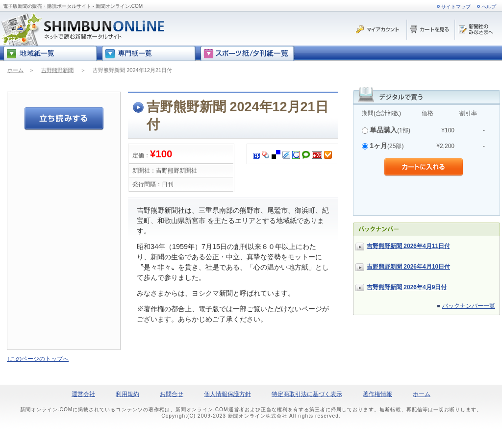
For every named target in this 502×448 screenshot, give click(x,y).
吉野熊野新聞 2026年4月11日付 (408, 246)
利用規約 (127, 394)
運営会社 (83, 394)
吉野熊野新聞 (57, 70)
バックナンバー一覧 (469, 306)
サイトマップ (456, 7)
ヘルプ (489, 7)
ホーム (15, 70)
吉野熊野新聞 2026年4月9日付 (407, 287)
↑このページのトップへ (38, 359)
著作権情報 (377, 394)
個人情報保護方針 (227, 394)
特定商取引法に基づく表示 (307, 394)
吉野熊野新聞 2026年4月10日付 (408, 267)
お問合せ (172, 394)
